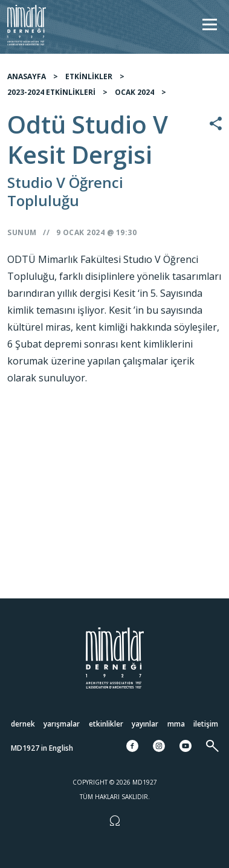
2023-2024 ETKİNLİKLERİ (51, 97)
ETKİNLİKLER (89, 81)
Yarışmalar (62, 724)
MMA (176, 724)
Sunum (22, 237)
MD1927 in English (42, 748)
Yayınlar (145, 724)
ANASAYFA (27, 81)
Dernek (23, 724)
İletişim (206, 724)
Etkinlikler (106, 724)
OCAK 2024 (134, 97)
